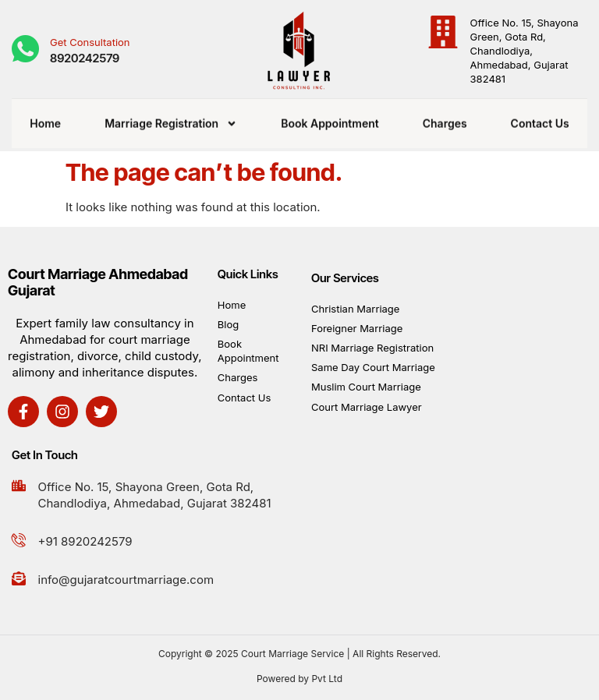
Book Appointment (330, 118)
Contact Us (540, 118)
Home (45, 118)
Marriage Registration (171, 118)
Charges (445, 118)
